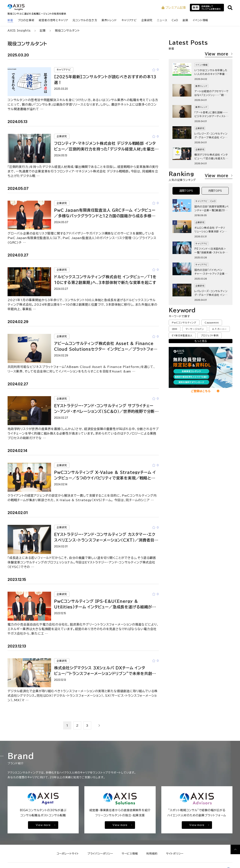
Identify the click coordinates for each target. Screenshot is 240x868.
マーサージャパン (195, 329)
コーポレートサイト (68, 854)
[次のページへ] (99, 725)
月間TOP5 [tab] (215, 191)
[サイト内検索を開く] (230, 8)
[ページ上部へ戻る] (235, 849)
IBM (174, 329)
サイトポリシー (175, 854)
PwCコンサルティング (184, 323)
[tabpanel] (201, 250)
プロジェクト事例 (209, 335)
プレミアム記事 (174, 8)
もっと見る (201, 341)
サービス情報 (130, 854)
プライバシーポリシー (100, 854)
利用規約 (152, 854)
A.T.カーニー (219, 329)
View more (219, 54)
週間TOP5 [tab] (186, 191)
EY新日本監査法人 (182, 335)
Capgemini (212, 323)
